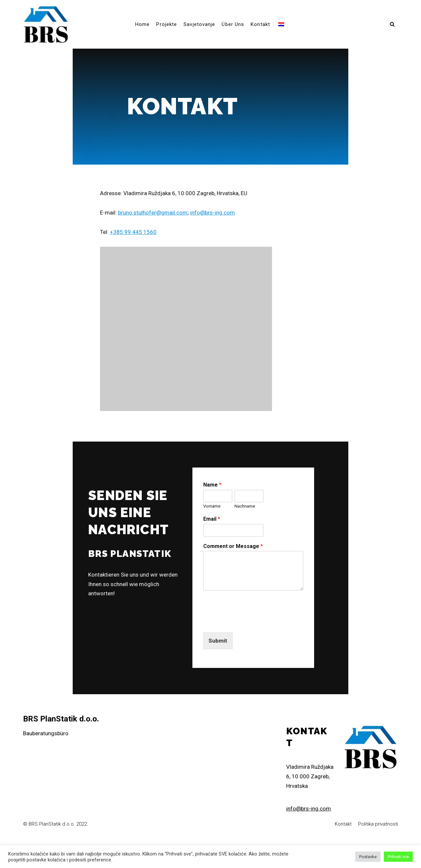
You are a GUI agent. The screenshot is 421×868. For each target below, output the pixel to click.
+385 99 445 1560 (129, 250)
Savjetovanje (199, 24)
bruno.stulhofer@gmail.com (148, 230)
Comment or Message (253, 575)
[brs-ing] (46, 24)
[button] (392, 24)
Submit (238, 670)
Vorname (232, 535)
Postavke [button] (368, 857)
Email (232, 548)
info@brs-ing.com (208, 230)
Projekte (167, 24)
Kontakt (260, 24)
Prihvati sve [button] (398, 857)
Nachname (282, 535)
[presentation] (274, 651)
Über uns (233, 24)
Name (233, 514)
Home (142, 24)
